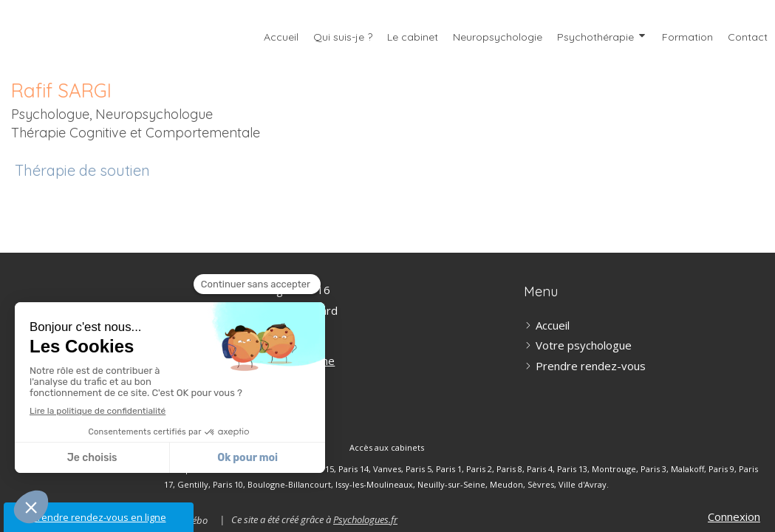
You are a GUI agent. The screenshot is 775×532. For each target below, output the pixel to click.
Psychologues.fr (365, 519)
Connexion (734, 516)
